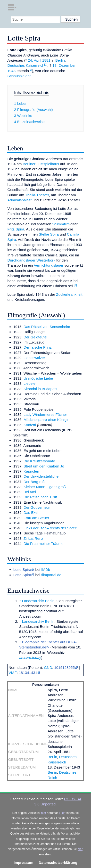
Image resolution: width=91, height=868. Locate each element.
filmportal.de (51, 575)
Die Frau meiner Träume (44, 544)
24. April (35, 60)
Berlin (60, 60)
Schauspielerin (19, 76)
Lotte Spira (22, 569)
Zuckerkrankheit (69, 294)
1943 (11, 71)
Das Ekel (31, 512)
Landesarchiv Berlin (38, 601)
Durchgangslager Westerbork (31, 260)
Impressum (23, 863)
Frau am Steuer (36, 518)
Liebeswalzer (34, 358)
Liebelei (30, 383)
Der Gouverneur (37, 507)
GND (48, 667)
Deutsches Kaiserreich (26, 65)
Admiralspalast (19, 200)
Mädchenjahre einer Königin (46, 420)
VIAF (13, 673)
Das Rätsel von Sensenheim (47, 327)
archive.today (30, 658)
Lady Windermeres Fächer (45, 414)
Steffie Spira (49, 234)
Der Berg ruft (34, 482)
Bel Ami (30, 492)
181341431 (28, 673)
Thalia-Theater (37, 195)
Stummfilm (61, 224)
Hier (62, 813)
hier (44, 813)
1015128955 (64, 667)
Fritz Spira (16, 229)
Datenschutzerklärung (58, 863)
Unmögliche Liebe (38, 378)
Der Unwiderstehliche (41, 476)
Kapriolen (31, 471)
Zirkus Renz (33, 538)
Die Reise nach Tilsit (40, 497)
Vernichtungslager (49, 265)
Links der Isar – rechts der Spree (50, 528)
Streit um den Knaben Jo (44, 466)
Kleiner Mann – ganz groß (45, 487)
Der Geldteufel (35, 337)
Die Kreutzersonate (39, 461)
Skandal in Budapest (40, 389)
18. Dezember (64, 65)
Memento (59, 647)
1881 (46, 60)
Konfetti (30, 425)
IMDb (46, 569)
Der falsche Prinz (38, 347)
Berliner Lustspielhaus (41, 164)
